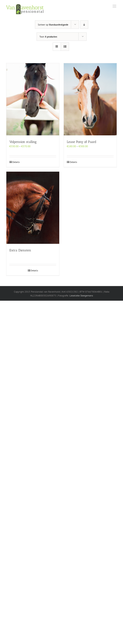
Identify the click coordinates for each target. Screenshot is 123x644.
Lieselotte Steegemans (81, 295)
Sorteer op (53, 25)
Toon (48, 37)
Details (16, 162)
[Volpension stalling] (33, 99)
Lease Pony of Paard (82, 142)
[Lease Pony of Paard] (90, 99)
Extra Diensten (20, 250)
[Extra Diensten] (33, 208)
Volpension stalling (23, 142)
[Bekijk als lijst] (65, 47)
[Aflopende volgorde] (84, 25)
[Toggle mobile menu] (115, 6)
